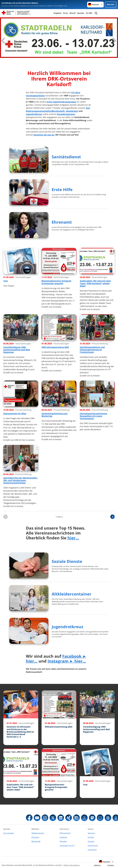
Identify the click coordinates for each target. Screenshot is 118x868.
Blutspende (36, 841)
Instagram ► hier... (67, 661)
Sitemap (91, 841)
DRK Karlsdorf (65, 833)
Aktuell (73, 13)
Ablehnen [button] (97, 865)
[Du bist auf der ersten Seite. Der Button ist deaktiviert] (5, 517)
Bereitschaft (58, 111)
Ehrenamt (62, 222)
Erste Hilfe (62, 189)
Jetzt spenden (9, 833)
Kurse (65, 13)
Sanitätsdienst (66, 157)
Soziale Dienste (67, 561)
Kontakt (91, 837)
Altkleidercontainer (72, 594)
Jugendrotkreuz (34, 114)
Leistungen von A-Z (67, 846)
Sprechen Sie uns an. (44, 135)
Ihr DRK (89, 13)
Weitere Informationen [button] (72, 865)
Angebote (57, 13)
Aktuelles (63, 841)
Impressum (92, 850)
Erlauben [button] (111, 865)
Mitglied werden (38, 833)
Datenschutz (93, 846)
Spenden (81, 13)
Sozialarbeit (72, 111)
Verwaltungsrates (66, 114)
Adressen (91, 833)
